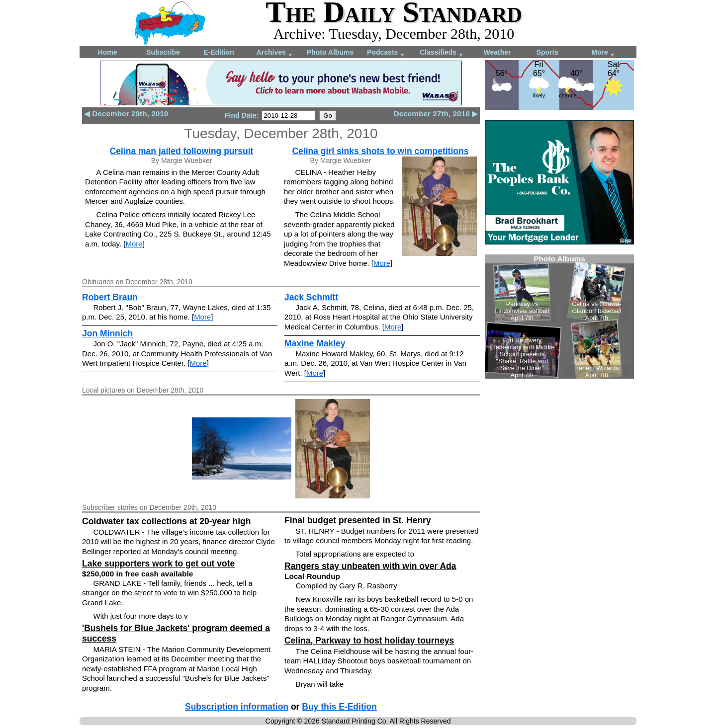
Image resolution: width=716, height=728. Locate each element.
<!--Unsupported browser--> (559, 317)
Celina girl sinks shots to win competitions (380, 151)
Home (108, 52)
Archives (275, 53)
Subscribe (163, 52)
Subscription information (237, 707)
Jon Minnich (107, 333)
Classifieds (442, 53)
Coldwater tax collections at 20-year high (166, 521)
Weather (497, 52)
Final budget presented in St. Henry (358, 520)
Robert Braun (110, 297)
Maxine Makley (315, 343)
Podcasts (386, 53)
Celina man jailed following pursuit (182, 151)
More (603, 53)
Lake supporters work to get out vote (158, 564)
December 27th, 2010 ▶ (436, 114)
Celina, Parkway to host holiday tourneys (369, 641)
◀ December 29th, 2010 (126, 114)
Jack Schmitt (311, 297)
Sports (547, 52)
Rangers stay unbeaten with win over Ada (370, 566)
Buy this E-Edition (339, 707)
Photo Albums (330, 52)
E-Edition (219, 52)
